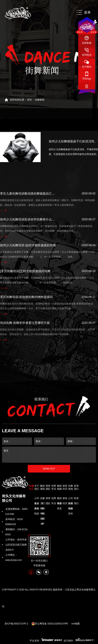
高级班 (42, 519)
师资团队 (48, 499)
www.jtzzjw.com (14, 560)
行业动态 (71, 504)
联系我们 (76, 499)
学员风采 (59, 504)
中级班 (42, 514)
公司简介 (37, 499)
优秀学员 (54, 499)
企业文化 (37, 504)
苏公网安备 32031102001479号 (50, 624)
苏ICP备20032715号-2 (16, 624)
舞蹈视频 (59, 499)
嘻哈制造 (37, 509)
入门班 (42, 504)
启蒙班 (42, 499)
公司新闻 (71, 499)
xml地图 (75, 624)
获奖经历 (65, 499)
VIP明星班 (42, 524)
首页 (29, 100)
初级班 (42, 509)
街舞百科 (71, 509)
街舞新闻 (40, 100)
